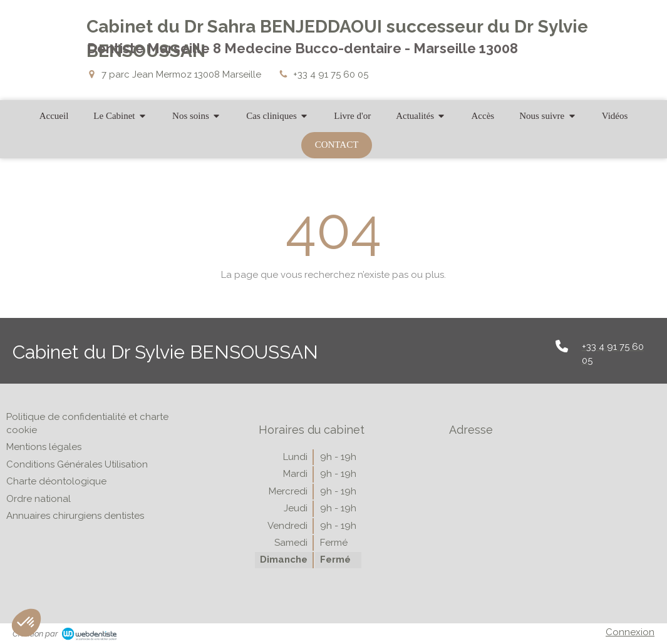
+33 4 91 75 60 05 (331, 74)
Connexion (630, 632)
